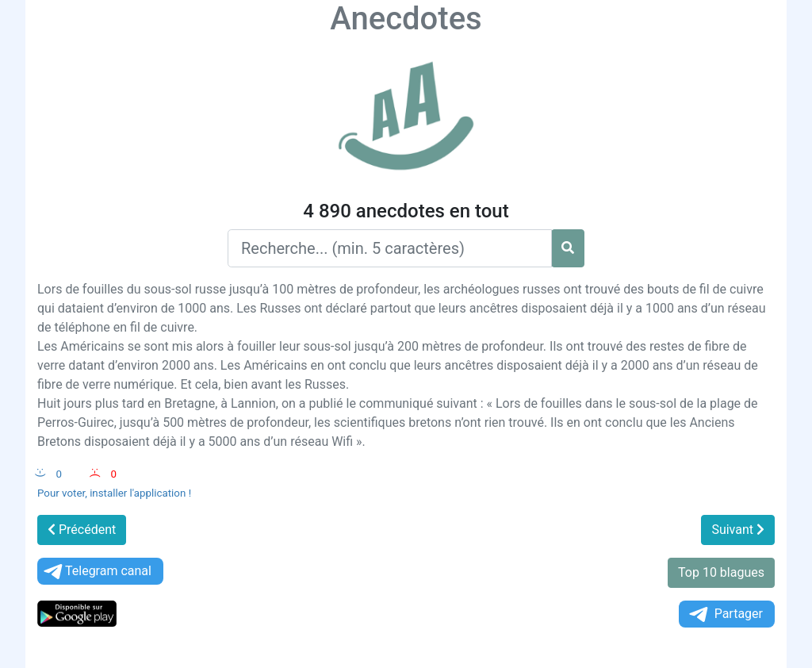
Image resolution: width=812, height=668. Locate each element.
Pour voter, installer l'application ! (114, 493)
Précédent (82, 530)
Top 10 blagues (721, 572)
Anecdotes (406, 19)
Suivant (738, 530)
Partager (725, 614)
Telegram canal (96, 572)
